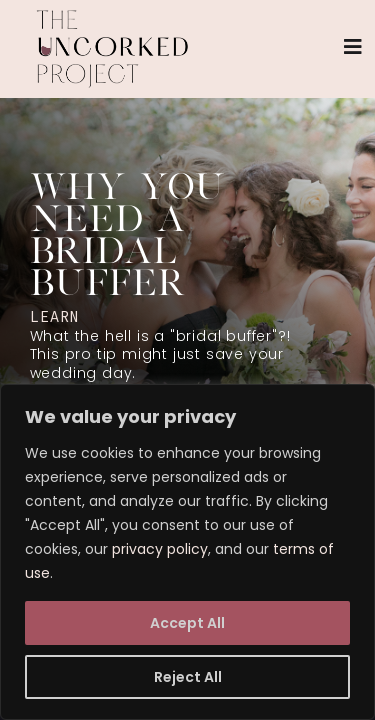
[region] (187, 552)
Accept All (187, 623)
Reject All (188, 677)
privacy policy (160, 549)
